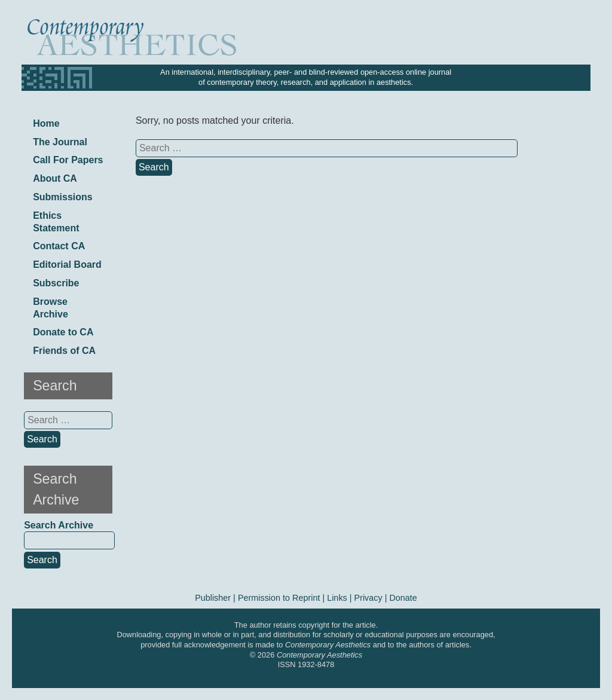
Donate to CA (63, 332)
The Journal (60, 142)
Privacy (368, 598)
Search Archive (59, 525)
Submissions (63, 197)
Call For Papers (68, 160)
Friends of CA (64, 351)
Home (46, 123)
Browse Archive (51, 308)
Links (337, 598)
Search (42, 560)
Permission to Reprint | (282, 598)
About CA (55, 178)
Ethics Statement (56, 222)
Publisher (213, 598)
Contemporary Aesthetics (319, 655)
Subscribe (56, 283)
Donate (403, 598)
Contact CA (59, 246)
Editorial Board (67, 265)
